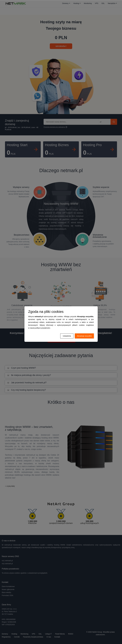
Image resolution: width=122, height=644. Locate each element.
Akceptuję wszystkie (84, 336)
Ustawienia (67, 336)
